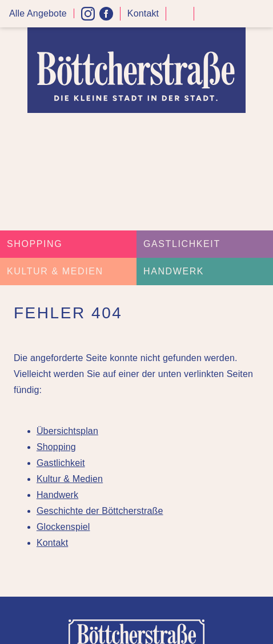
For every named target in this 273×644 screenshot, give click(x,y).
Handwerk (174, 271)
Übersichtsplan (67, 431)
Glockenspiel (63, 527)
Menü (260, 14)
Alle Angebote (38, 13)
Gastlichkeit (182, 244)
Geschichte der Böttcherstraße (100, 511)
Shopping (35, 244)
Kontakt (143, 13)
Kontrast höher (180, 18)
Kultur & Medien (55, 271)
